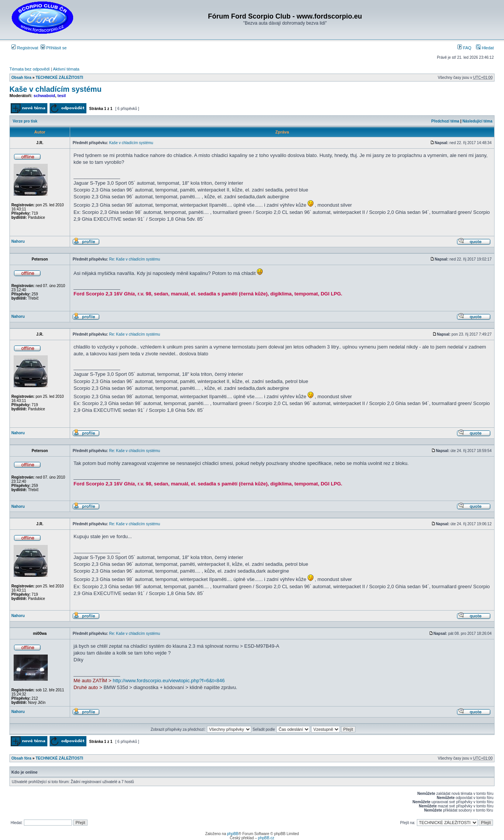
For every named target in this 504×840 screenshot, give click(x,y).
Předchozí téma (445, 121)
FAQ (464, 48)
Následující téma (477, 121)
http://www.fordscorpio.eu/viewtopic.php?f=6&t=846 (169, 681)
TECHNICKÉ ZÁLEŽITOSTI (59, 78)
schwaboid (45, 96)
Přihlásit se (54, 48)
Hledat (485, 48)
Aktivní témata (66, 69)
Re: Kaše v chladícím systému (135, 259)
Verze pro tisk (25, 121)
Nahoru (18, 241)
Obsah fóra (21, 78)
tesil (62, 96)
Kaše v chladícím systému (56, 89)
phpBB (233, 834)
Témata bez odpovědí (30, 69)
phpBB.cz (266, 838)
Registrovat (25, 48)
